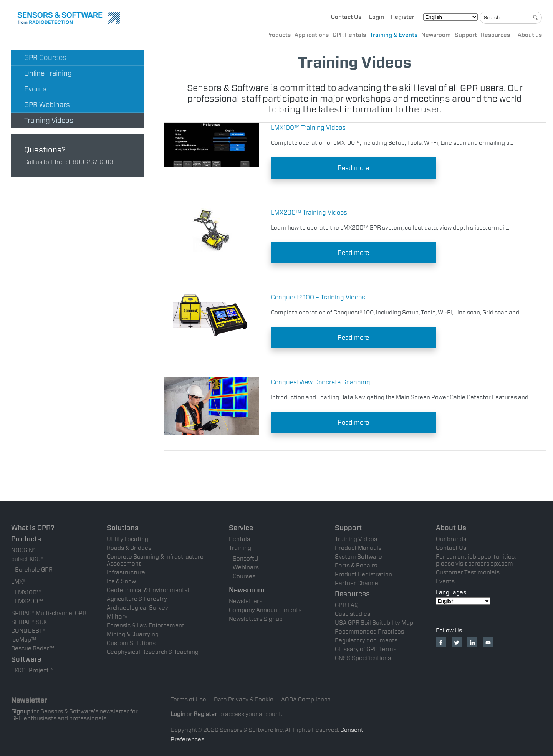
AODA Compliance (306, 700)
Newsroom (436, 35)
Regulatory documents (366, 640)
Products (278, 35)
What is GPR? (33, 528)
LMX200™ (29, 601)
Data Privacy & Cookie (244, 700)
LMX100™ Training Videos (308, 128)
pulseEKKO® (27, 559)
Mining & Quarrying (133, 634)
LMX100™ (28, 592)
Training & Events (394, 35)
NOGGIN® (23, 550)
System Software (358, 557)
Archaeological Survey (137, 608)
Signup (21, 711)
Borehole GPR (34, 570)
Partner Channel (357, 583)
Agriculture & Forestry (137, 599)
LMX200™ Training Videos (309, 213)
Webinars (246, 567)
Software (26, 659)
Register (403, 17)
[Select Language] (450, 17)
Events (35, 89)
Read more (353, 168)
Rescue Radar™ (33, 648)
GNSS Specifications (363, 658)
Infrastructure (126, 572)
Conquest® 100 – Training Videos (318, 297)
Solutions (123, 528)
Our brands (451, 539)
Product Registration (363, 574)
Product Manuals (358, 548)
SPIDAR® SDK (29, 622)
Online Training (48, 73)
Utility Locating (127, 539)
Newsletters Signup (256, 619)
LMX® (18, 582)
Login (377, 17)
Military (117, 617)
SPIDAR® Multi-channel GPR (49, 613)
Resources (495, 35)
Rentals (239, 539)
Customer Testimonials (468, 572)
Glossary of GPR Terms (366, 649)
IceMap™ (24, 640)
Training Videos (49, 120)
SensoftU (246, 559)
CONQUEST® (28, 631)
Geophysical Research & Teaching (153, 652)
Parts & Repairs (356, 566)
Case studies (353, 614)
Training (240, 548)
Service (241, 528)
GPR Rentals (349, 35)
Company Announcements (265, 610)
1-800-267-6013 (91, 162)
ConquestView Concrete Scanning (320, 382)
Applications (312, 35)
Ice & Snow (121, 581)
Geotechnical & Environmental (148, 590)
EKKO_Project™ (32, 670)
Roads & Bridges (129, 548)
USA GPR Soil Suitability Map (374, 623)
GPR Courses (45, 57)
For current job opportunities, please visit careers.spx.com (476, 560)
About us (530, 35)
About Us (451, 528)
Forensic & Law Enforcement (146, 625)
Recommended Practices (369, 632)
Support (466, 35)
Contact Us (346, 17)
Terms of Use (188, 700)
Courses (244, 576)
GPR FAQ (347, 605)
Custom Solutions (131, 643)
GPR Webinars (47, 105)
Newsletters (246, 601)
